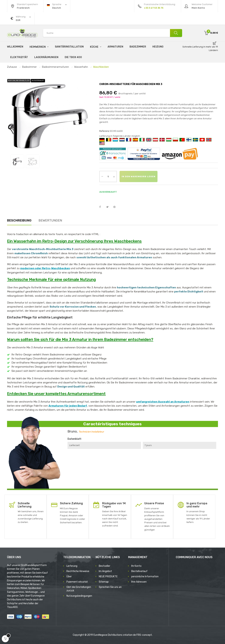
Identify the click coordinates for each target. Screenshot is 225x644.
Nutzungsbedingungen (79, 596)
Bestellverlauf (139, 571)
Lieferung (72, 566)
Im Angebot (105, 571)
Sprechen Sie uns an (110, 587)
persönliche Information (145, 577)
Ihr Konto (136, 566)
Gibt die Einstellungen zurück (79, 589)
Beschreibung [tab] (19, 220)
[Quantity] (108, 176)
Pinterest (116, 207)
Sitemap (104, 582)
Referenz (104, 131)
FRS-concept (144, 635)
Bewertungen (50, 220)
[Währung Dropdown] (21, 18)
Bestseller (105, 566)
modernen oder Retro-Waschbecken (45, 268)
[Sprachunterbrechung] (57, 6)
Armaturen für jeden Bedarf (68, 406)
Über (69, 577)
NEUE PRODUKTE (108, 577)
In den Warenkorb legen (139, 176)
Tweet (109, 207)
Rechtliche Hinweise (78, 571)
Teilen (102, 207)
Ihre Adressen (139, 582)
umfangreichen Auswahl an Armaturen (163, 402)
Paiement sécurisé (77, 582)
